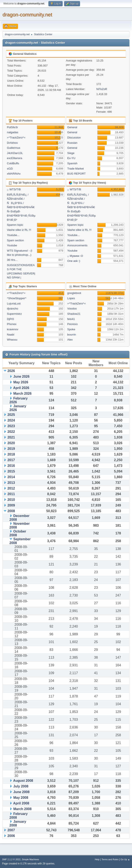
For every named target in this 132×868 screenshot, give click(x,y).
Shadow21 (74, 314)
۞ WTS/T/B (14, 189)
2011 (11, 494)
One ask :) (74, 261)
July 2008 (21, 786)
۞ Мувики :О (75, 256)
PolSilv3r (12, 127)
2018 (11, 454)
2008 (11, 511)
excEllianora (15, 158)
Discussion (74, 138)
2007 (11, 830)
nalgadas (13, 132)
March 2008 (22, 809)
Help (97, 859)
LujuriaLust (14, 303)
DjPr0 (10, 319)
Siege (71, 153)
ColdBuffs (13, 163)
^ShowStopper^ (17, 298)
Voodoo (72, 309)
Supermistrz (14, 314)
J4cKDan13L (15, 153)
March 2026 (22, 394)
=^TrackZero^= (16, 138)
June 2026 (21, 377)
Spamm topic (15, 225)
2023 (11, 426)
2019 (11, 449)
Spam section (15, 240)
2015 (11, 471)
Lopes (71, 298)
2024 (11, 420)
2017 (11, 460)
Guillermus (14, 148)
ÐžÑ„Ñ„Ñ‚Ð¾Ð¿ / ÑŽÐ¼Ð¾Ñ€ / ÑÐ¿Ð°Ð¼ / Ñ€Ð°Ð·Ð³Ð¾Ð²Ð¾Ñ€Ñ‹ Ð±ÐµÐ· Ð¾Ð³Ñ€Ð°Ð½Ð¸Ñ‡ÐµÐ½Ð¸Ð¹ (21, 207)
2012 (11, 488)
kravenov (13, 329)
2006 (11, 836)
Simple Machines (30, 859)
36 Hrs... (12, 260)
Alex (70, 340)
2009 (11, 505)
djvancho (12, 309)
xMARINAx (14, 174)
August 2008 (23, 781)
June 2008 (21, 792)
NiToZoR (102, 89)
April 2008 (21, 803)
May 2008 (21, 798)
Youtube (12, 245)
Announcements (77, 245)
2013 (11, 483)
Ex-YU (71, 158)
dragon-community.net (27, 15)
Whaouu (12, 340)
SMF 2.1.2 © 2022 (11, 859)
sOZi (10, 169)
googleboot (74, 293)
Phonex (12, 324)
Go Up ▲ (125, 859)
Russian (72, 143)
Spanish (72, 163)
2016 (11, 466)
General (72, 127)
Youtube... (13, 235)
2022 (11, 432)
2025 (11, 415)
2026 (11, 371)
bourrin (72, 335)
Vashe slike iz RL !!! (19, 230)
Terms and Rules (110, 859)
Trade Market (76, 169)
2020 (11, 443)
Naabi (11, 335)
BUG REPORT (76, 174)
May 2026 (21, 382)
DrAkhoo (12, 143)
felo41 (71, 319)
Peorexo (72, 324)
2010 (11, 500)
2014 (11, 477)
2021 (11, 437)
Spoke (71, 329)
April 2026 (21, 388)
